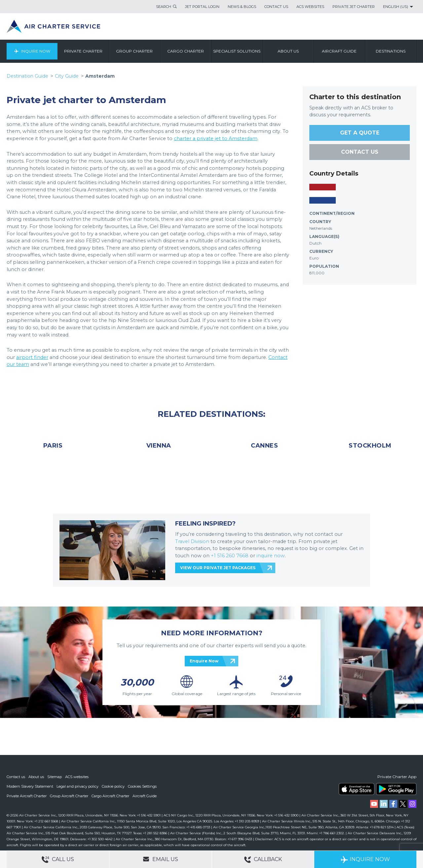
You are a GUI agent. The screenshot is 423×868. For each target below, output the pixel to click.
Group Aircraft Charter (69, 796)
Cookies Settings (142, 787)
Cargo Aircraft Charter (110, 796)
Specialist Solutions (237, 51)
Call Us (58, 860)
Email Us (160, 859)
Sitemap (55, 778)
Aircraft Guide (340, 51)
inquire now (271, 556)
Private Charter (83, 51)
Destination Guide (27, 76)
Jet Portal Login (202, 7)
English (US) (396, 7)
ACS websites (77, 778)
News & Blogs (242, 7)
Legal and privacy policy (77, 787)
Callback (263, 860)
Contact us (16, 778)
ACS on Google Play (396, 790)
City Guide (67, 76)
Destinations (391, 51)
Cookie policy (113, 787)
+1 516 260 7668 (230, 556)
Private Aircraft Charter (27, 796)
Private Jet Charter (354, 7)
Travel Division (192, 541)
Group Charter (135, 51)
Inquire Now (36, 51)
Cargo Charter (186, 51)
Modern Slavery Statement (30, 787)
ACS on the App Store (357, 790)
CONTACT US (360, 152)
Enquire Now (204, 661)
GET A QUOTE (360, 133)
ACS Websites (310, 7)
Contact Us (276, 7)
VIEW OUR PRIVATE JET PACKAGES (218, 568)
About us (288, 51)
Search (164, 7)
